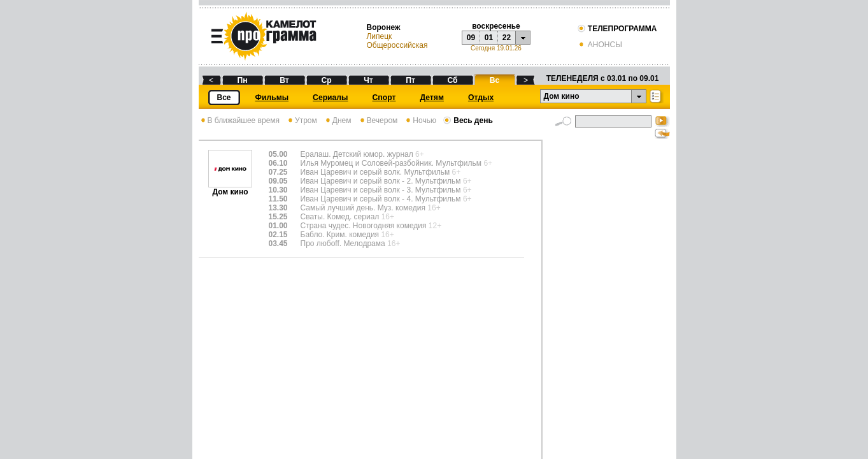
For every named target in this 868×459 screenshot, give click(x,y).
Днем (338, 120)
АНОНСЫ (600, 45)
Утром (302, 120)
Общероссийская (397, 45)
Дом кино (230, 188)
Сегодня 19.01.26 (496, 48)
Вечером (378, 120)
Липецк (379, 36)
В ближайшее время (239, 120)
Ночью (420, 120)
